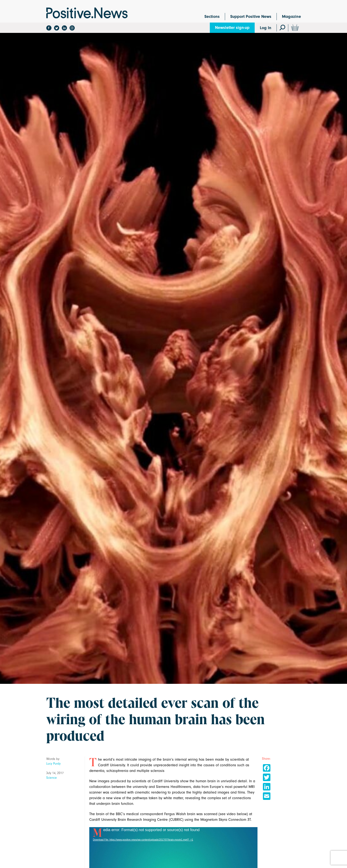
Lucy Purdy (53, 764)
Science (52, 778)
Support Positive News (251, 17)
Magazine (291, 17)
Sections (212, 17)
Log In (266, 28)
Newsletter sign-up (232, 28)
